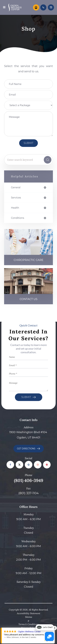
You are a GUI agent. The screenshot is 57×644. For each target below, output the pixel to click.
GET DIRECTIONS (26, 449)
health (15, 208)
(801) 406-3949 (29, 480)
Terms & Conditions (28, 624)
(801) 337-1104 (28, 493)
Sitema (29, 617)
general (16, 188)
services (16, 198)
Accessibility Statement (28, 613)
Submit (26, 397)
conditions (17, 218)
